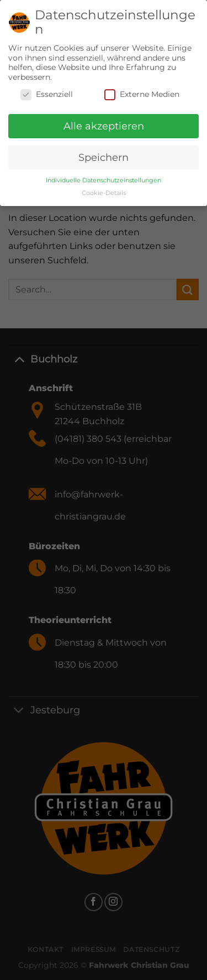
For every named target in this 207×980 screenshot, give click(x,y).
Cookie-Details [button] (104, 189)
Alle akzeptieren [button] (104, 122)
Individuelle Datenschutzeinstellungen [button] (104, 176)
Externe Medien (142, 91)
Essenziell (47, 91)
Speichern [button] (104, 153)
